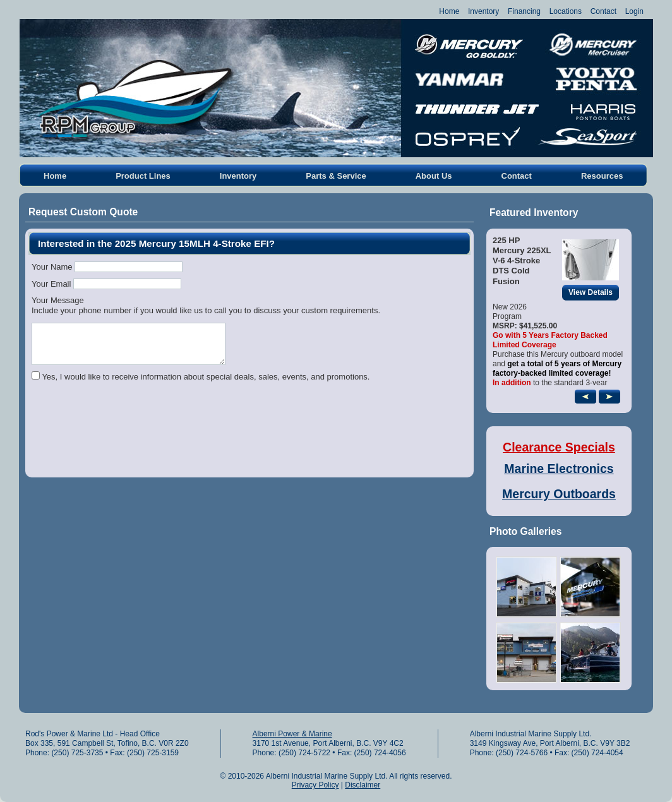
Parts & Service (336, 176)
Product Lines (143, 176)
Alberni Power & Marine (292, 734)
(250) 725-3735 (77, 753)
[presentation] (128, 440)
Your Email (51, 284)
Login (634, 11)
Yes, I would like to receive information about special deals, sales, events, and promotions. (206, 377)
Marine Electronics (559, 469)
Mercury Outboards (559, 494)
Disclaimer (363, 785)
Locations (566, 11)
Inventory (483, 11)
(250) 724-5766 (522, 753)
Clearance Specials (559, 447)
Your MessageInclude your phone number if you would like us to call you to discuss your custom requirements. (206, 305)
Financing (524, 11)
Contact (603, 11)
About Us (434, 176)
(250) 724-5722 (304, 753)
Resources (602, 176)
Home (449, 11)
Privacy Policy (315, 785)
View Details (594, 293)
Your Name (52, 267)
